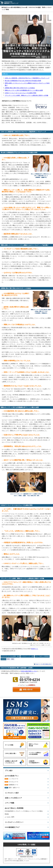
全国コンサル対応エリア (13, 798)
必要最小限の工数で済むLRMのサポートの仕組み (20, 88)
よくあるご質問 (9, 817)
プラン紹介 (9, 771)
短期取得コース (11, 785)
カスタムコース (11, 782)
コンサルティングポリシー (14, 822)
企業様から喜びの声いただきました (11, 762)
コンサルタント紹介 (12, 793)
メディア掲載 (10, 803)
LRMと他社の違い (11, 753)
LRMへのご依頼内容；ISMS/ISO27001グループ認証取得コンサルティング (27, 78)
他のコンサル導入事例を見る (44, 664)
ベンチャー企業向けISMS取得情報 (35, 754)
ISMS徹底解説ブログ (12, 827)
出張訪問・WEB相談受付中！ (35, 762)
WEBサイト (35, 649)
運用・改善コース (12, 788)
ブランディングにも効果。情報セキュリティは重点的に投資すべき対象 (26, 95)
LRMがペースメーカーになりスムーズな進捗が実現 (20, 93)
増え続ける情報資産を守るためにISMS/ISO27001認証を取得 (23, 81)
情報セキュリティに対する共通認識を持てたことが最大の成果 (24, 90)
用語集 (7, 814)
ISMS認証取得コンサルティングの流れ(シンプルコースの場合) (24, 811)
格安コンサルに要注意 (34, 745)
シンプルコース (11, 779)
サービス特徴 (9, 745)
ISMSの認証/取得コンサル (29, 671)
